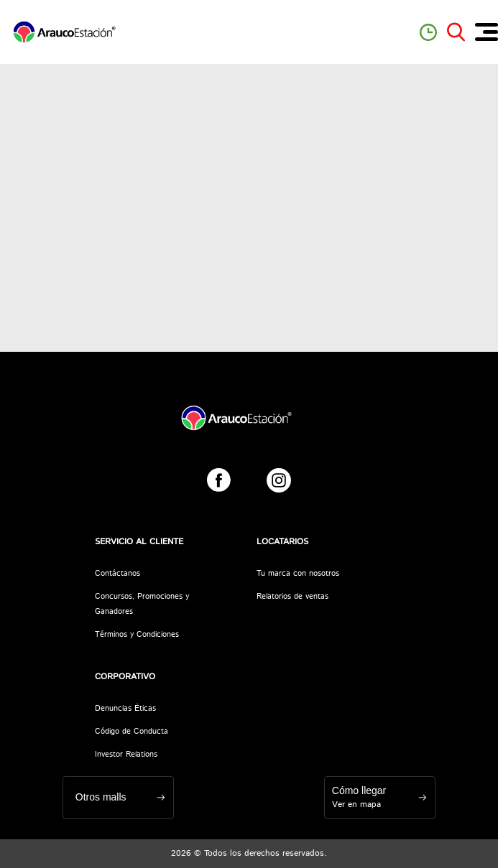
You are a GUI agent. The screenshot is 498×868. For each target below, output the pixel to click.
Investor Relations (126, 755)
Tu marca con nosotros (298, 574)
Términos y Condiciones (137, 635)
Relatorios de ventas (292, 597)
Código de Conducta (132, 732)
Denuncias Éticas (125, 709)
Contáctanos (117, 574)
